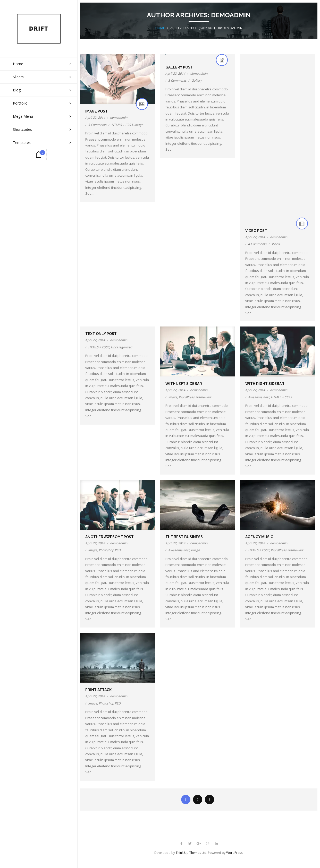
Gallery (197, 80)
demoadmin (119, 117)
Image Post (96, 111)
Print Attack (98, 690)
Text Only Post (101, 333)
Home (160, 28)
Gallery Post (179, 67)
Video (276, 244)
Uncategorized (121, 347)
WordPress (234, 852)
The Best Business (184, 537)
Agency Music (259, 537)
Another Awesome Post (110, 537)
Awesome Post (259, 397)
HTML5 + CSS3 (122, 124)
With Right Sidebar (265, 383)
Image (139, 124)
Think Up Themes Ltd (191, 852)
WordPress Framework (195, 397)
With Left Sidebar (184, 383)
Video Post (256, 230)
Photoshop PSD (110, 550)
